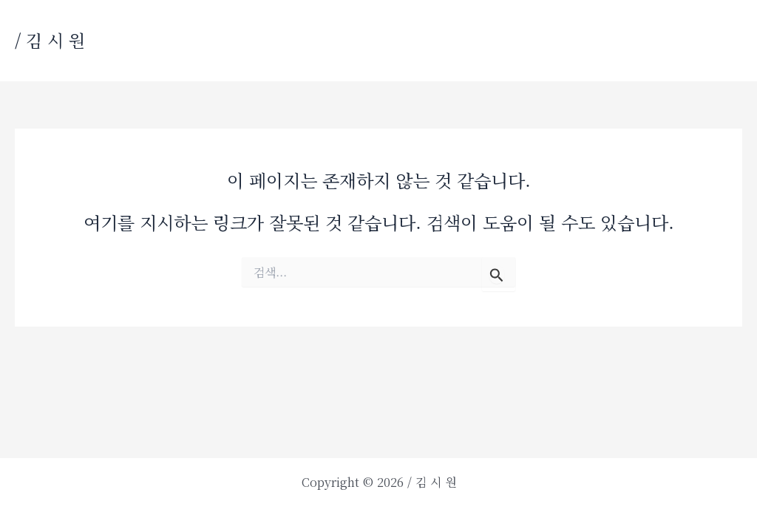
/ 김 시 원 (50, 40)
